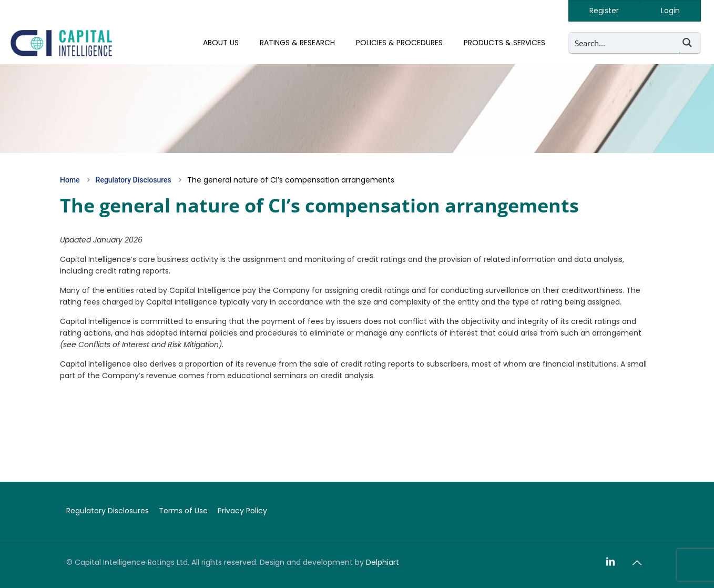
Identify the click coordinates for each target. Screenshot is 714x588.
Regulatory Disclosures (134, 180)
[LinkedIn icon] (610, 562)
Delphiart (382, 562)
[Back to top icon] (637, 563)
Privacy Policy (242, 511)
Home (70, 180)
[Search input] (625, 43)
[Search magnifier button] (690, 43)
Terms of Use (183, 511)
